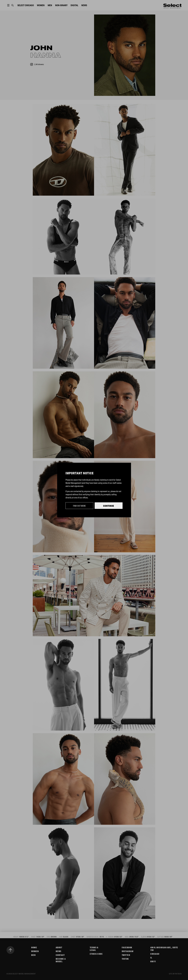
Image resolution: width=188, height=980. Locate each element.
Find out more (79, 506)
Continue (109, 506)
